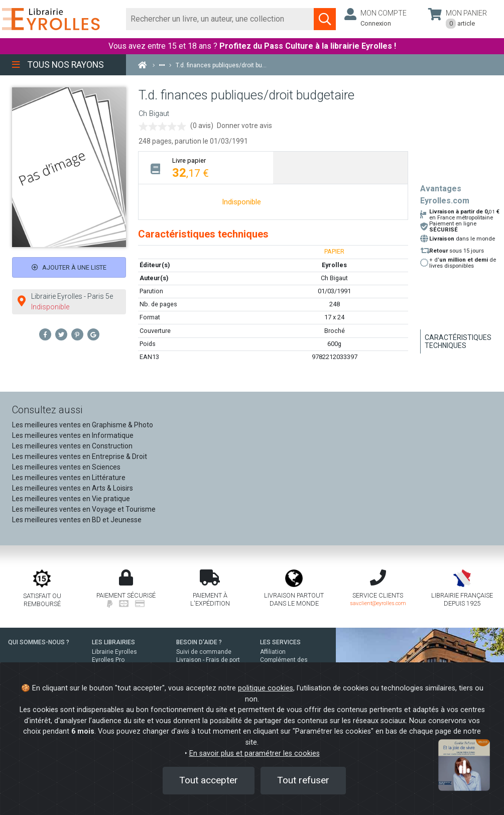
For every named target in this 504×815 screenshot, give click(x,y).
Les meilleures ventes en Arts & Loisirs (73, 488)
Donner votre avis (244, 126)
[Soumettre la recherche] (325, 19)
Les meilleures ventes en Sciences (66, 467)
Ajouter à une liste (69, 267)
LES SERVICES (280, 642)
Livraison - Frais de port (208, 660)
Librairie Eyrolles (114, 652)
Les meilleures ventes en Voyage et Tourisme (84, 509)
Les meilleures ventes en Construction (72, 446)
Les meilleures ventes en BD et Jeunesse (77, 520)
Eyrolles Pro (108, 660)
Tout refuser (303, 780)
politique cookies (266, 688)
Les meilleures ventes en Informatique (73, 435)
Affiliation (273, 652)
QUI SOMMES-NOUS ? (39, 642)
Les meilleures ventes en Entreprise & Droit (80, 456)
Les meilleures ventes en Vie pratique (71, 499)
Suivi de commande (204, 652)
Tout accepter (209, 780)
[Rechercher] (220, 19)
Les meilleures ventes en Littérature (69, 478)
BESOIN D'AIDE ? (199, 642)
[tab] (206, 167)
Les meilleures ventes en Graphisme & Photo (83, 425)
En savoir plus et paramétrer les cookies (255, 753)
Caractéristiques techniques (458, 341)
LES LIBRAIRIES (113, 642)
